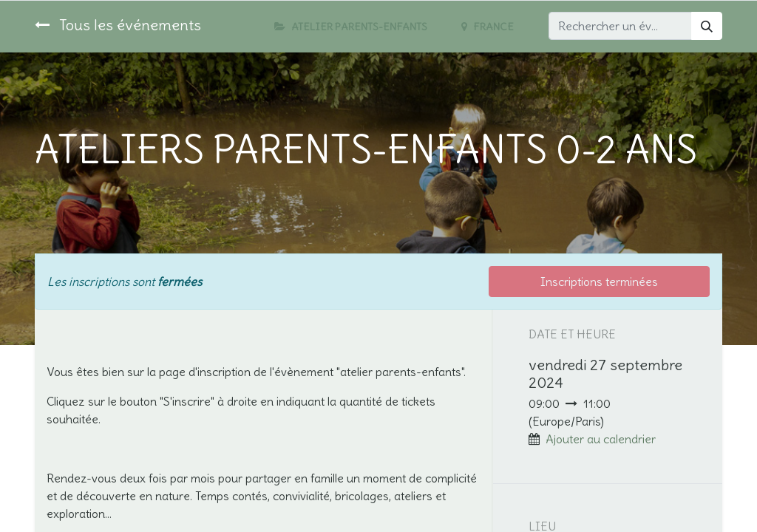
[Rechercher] (707, 26)
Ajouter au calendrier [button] (601, 439)
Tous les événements (118, 25)
